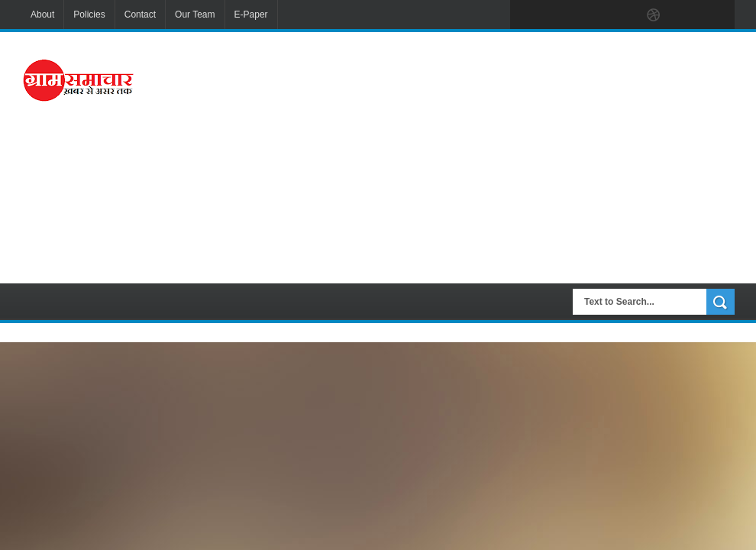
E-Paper (251, 15)
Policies (89, 15)
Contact (140, 15)
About (42, 15)
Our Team (195, 15)
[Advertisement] (485, 156)
